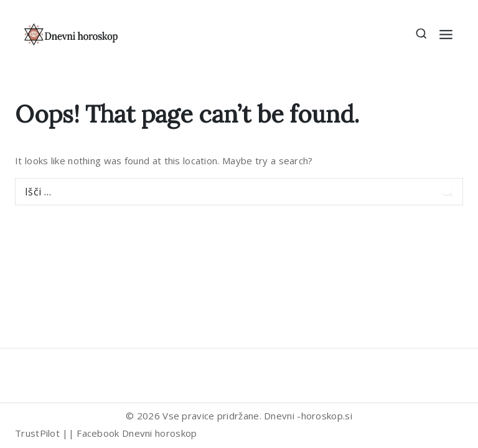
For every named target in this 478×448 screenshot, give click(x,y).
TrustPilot (37, 433)
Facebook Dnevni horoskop (137, 433)
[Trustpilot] (27, 372)
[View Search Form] (422, 35)
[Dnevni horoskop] (72, 34)
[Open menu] (446, 35)
